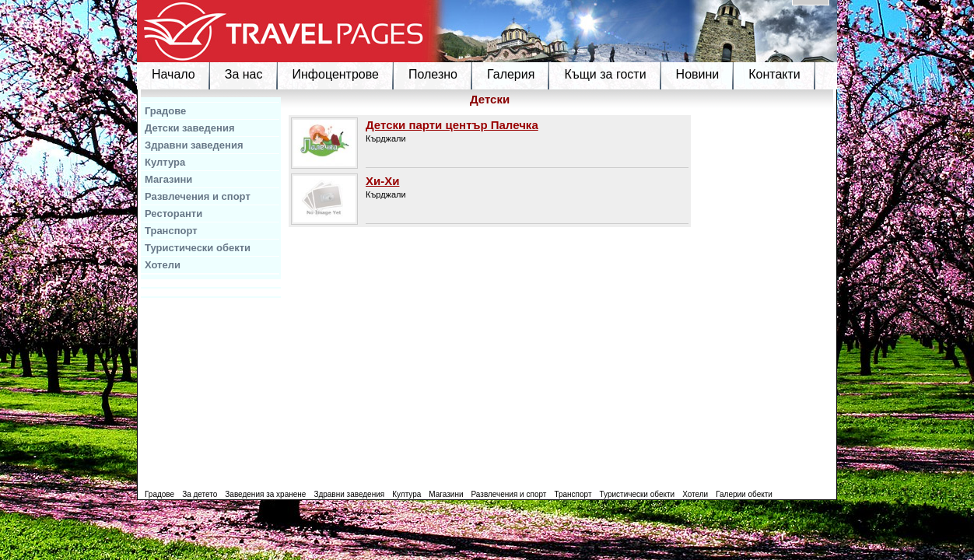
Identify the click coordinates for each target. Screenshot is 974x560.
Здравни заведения (194, 145)
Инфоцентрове (336, 74)
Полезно (433, 74)
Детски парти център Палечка (452, 125)
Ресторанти (173, 213)
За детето (200, 494)
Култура (165, 162)
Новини (698, 74)
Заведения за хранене (265, 494)
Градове (165, 111)
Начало (173, 74)
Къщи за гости (605, 74)
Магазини (168, 179)
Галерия (511, 74)
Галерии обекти (744, 494)
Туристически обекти (198, 248)
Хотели (163, 265)
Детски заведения (190, 128)
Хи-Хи (382, 181)
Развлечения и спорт (198, 196)
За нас (244, 74)
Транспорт (171, 231)
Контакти (774, 74)
